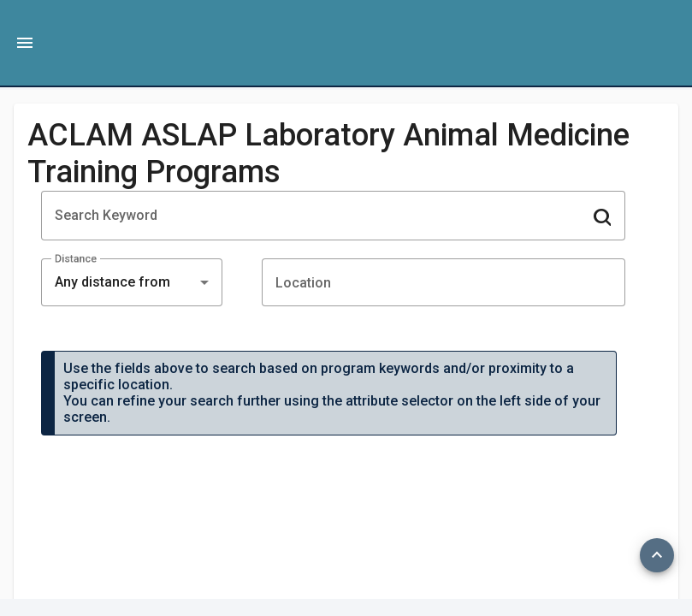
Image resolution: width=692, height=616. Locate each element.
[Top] (657, 555)
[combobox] (132, 282)
